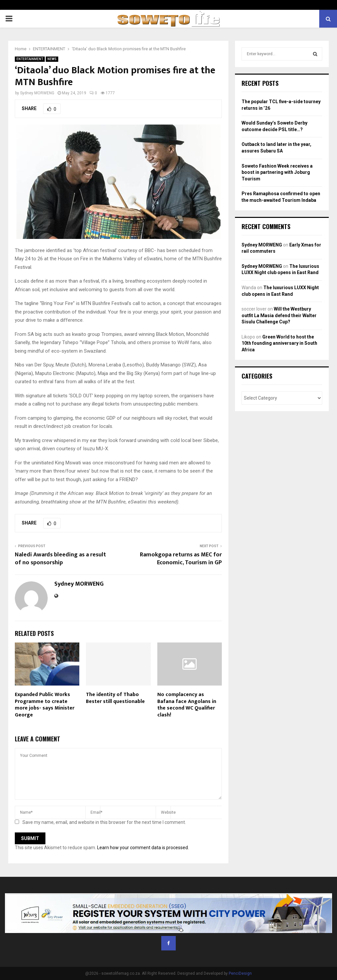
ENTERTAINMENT (30, 59)
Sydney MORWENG (37, 93)
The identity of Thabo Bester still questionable (115, 698)
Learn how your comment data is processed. (143, 848)
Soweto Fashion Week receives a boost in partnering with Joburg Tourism (277, 172)
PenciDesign (240, 973)
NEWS (52, 59)
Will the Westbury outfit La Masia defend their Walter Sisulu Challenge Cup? (279, 315)
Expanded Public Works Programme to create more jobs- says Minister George (45, 705)
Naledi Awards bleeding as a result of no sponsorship (60, 559)
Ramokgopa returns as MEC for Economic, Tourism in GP (181, 559)
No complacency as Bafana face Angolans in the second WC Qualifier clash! (187, 705)
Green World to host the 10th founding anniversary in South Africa (279, 343)
